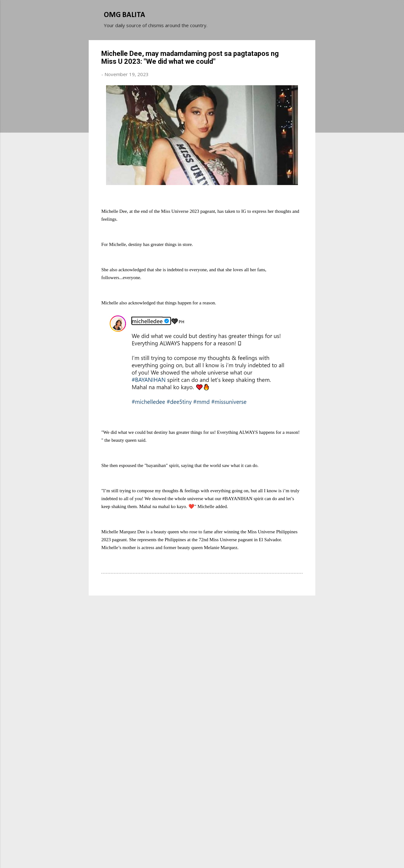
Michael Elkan (217, 852)
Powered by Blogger (202, 839)
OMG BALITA (125, 15)
